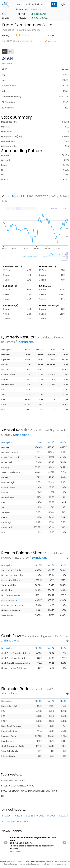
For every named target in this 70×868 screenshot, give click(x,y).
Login (62, 4)
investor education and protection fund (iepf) (29, 791)
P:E (23, 196)
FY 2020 (62, 816)
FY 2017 (28, 822)
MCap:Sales (59, 196)
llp (3, 796)
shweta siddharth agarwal (18, 786)
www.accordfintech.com (16, 861)
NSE (5, 52)
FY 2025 (6, 816)
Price (15, 196)
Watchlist (52, 42)
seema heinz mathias (13, 781)
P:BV (30, 196)
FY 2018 (17, 822)
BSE (11, 52)
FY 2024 (18, 816)
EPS (5, 201)
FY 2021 (51, 816)
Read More (15, 851)
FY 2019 (6, 822)
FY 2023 (29, 816)
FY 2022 (40, 816)
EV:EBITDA (42, 196)
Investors (36, 9)
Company (23, 9)
